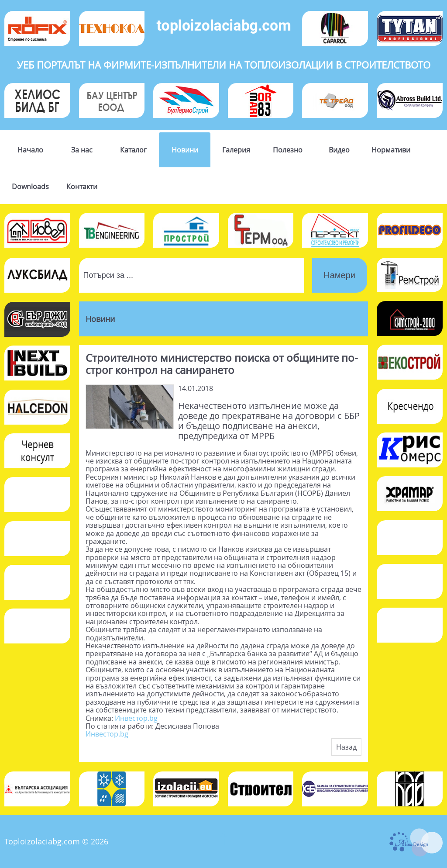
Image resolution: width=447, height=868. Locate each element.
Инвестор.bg (136, 718)
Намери (339, 275)
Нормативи (391, 150)
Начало (30, 150)
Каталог (133, 150)
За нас (82, 150)
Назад (346, 747)
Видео (339, 150)
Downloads (30, 187)
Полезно (288, 150)
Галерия (236, 150)
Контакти (82, 187)
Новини (185, 150)
